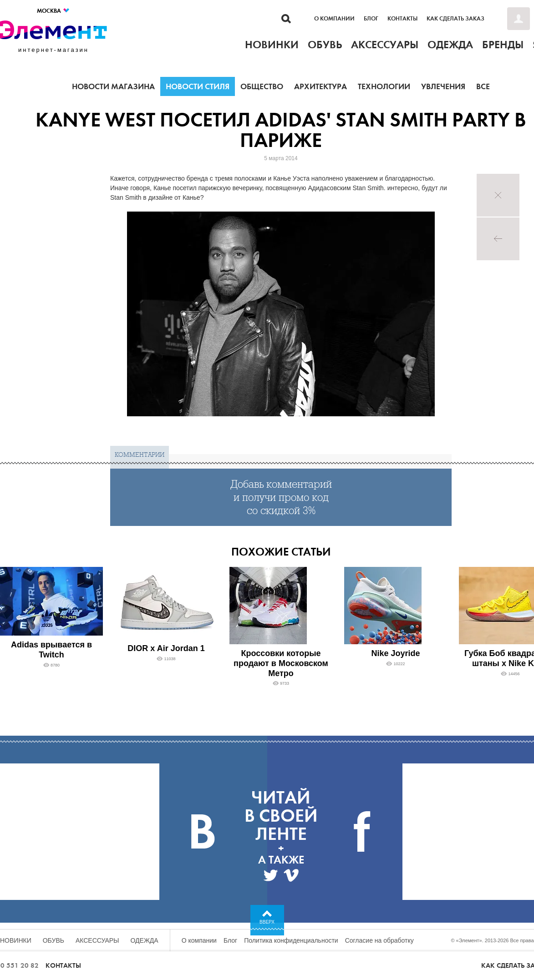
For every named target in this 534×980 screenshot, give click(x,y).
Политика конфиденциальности (291, 940)
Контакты (402, 19)
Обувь (53, 940)
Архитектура (320, 86)
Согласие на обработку (379, 940)
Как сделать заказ (455, 19)
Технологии (384, 86)
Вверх (267, 922)
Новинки (16, 940)
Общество (262, 86)
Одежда (145, 940)
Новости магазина (113, 86)
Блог (371, 19)
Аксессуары (97, 940)
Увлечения (443, 86)
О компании (334, 19)
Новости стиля (198, 86)
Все (483, 86)
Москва (53, 11)
